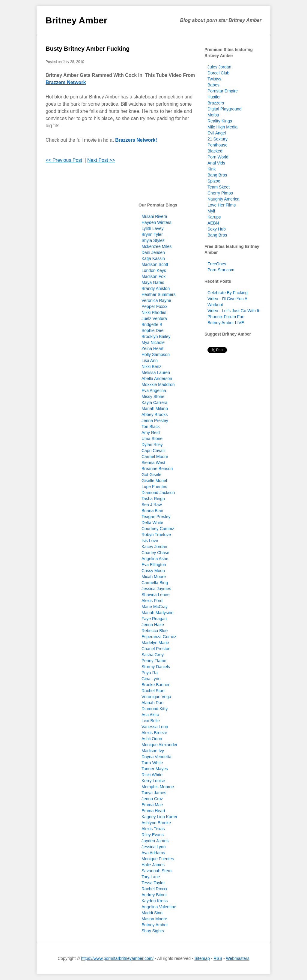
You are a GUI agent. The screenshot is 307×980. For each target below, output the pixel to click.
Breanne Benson (157, 469)
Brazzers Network (66, 82)
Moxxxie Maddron (158, 384)
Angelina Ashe (155, 559)
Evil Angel (217, 133)
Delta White (152, 523)
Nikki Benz (151, 366)
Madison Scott (155, 264)
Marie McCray (155, 607)
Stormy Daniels (156, 667)
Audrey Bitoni (154, 895)
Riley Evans (153, 835)
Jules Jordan (219, 67)
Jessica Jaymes (156, 589)
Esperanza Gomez (159, 637)
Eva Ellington (154, 565)
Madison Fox (153, 276)
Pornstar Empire (223, 91)
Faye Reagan (154, 619)
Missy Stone (153, 397)
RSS (218, 958)
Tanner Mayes (155, 769)
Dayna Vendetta (156, 757)
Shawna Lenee (155, 595)
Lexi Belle (151, 721)
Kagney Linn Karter (159, 817)
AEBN (213, 223)
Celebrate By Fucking (228, 293)
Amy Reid (151, 433)
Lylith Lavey (152, 228)
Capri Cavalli (153, 451)
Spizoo (214, 181)
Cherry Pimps (220, 193)
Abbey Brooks (155, 415)
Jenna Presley (155, 421)
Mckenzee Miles (156, 246)
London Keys (154, 270)
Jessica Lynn (153, 847)
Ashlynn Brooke (156, 823)
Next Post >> (101, 160)
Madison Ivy (153, 751)
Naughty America (224, 199)
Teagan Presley (156, 517)
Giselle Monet (154, 481)
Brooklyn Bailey (156, 336)
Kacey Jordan (154, 547)
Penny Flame (154, 661)
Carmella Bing (155, 583)
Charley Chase (155, 553)
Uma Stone (152, 439)
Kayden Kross (155, 901)
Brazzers (216, 103)
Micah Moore (154, 577)
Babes (213, 85)
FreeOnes (217, 264)
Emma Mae (152, 805)
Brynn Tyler (152, 234)
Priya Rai (150, 673)
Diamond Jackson (158, 493)
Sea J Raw (152, 505)
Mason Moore (154, 919)
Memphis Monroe (158, 787)
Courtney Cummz (158, 529)
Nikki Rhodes (154, 312)
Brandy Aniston (156, 288)
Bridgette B (152, 324)
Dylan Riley (152, 445)
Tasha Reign (153, 499)
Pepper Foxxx (154, 306)
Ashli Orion (152, 739)
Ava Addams (153, 853)
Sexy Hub (217, 229)
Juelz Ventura (154, 318)
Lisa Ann (150, 360)
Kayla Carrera (154, 403)
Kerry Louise (153, 781)
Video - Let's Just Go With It (233, 311)
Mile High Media (222, 127)
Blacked (215, 151)
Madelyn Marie (155, 643)
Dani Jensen (153, 252)
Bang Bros (217, 175)
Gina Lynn (151, 679)
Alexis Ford (152, 601)
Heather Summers (159, 294)
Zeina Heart (152, 348)
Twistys (214, 79)
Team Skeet (219, 187)
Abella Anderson (157, 378)
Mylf (211, 211)
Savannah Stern (156, 871)
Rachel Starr (153, 691)
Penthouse (218, 145)
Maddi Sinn (152, 913)
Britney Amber (76, 20)
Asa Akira (150, 715)
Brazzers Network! (136, 140)
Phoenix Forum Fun (226, 317)
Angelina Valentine (159, 907)
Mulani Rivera (154, 216)
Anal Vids (216, 163)
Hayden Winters (156, 222)
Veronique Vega (156, 697)
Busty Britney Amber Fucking (88, 49)
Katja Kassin (153, 258)
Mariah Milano (155, 409)
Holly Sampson (156, 354)
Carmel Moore (155, 457)
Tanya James (154, 793)
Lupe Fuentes (154, 487)
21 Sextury (218, 139)
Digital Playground (225, 109)
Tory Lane (151, 877)
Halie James (153, 865)
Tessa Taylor (153, 883)
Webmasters (237, 958)
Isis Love (150, 541)
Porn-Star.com (221, 270)
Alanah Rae (152, 703)
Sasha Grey (153, 655)
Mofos (213, 115)
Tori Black (151, 427)
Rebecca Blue (155, 631)
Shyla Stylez (153, 240)
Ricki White (152, 775)
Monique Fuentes (158, 859)
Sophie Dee (152, 330)
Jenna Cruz (152, 799)
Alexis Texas (153, 829)
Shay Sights (153, 931)
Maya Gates (153, 282)
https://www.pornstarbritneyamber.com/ (117, 958)
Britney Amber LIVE (226, 323)
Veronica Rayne (156, 300)
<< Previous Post (64, 160)
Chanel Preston (156, 649)
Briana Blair (152, 511)
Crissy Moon (153, 571)
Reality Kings (220, 121)
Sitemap (202, 958)
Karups (214, 217)
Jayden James (155, 841)
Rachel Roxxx (154, 889)
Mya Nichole (153, 342)
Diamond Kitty (155, 709)
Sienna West (153, 463)
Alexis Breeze (154, 733)
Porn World (218, 157)
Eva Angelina (154, 390)
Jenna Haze (153, 625)
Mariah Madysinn (158, 613)
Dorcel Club (218, 73)
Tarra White (152, 763)
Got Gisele (151, 475)
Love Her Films (222, 205)
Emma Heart (153, 811)
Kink (212, 169)
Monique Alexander (159, 745)
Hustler (214, 97)
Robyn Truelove (156, 535)
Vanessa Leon (155, 727)
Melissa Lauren (156, 372)
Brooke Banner (155, 685)
